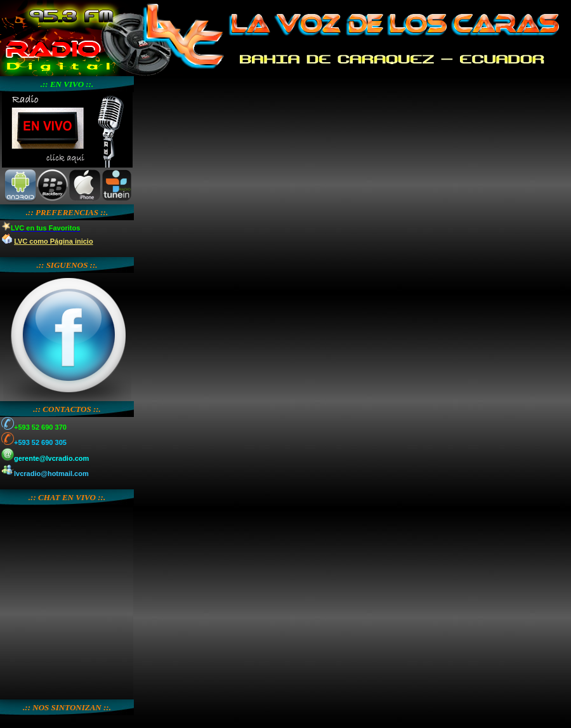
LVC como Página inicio (53, 241)
